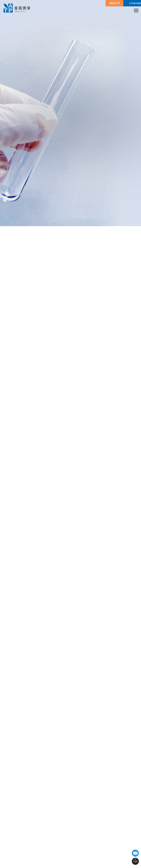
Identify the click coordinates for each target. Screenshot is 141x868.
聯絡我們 (114, 3)
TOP (135, 862)
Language (135, 3)
